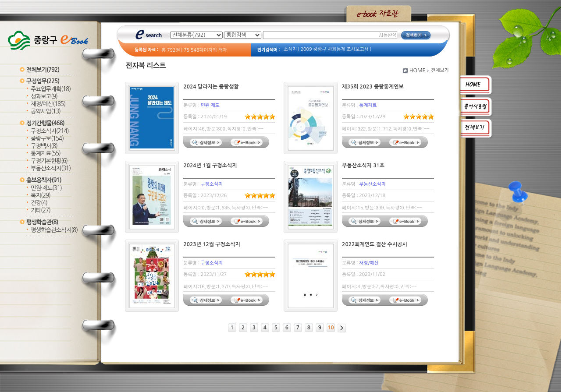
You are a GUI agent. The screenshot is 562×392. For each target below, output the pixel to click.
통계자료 (46, 154)
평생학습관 (42, 222)
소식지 (290, 49)
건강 (39, 203)
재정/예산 (48, 104)
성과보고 (44, 97)
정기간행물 (45, 123)
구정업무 (43, 81)
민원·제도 (46, 188)
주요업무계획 (51, 89)
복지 (41, 196)
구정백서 (44, 146)
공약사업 (46, 111)
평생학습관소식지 (54, 230)
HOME (418, 71)
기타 (41, 210)
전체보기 (43, 70)
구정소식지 (50, 131)
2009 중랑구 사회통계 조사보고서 (335, 49)
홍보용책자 (44, 180)
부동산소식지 (51, 168)
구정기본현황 (49, 161)
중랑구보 (47, 139)
